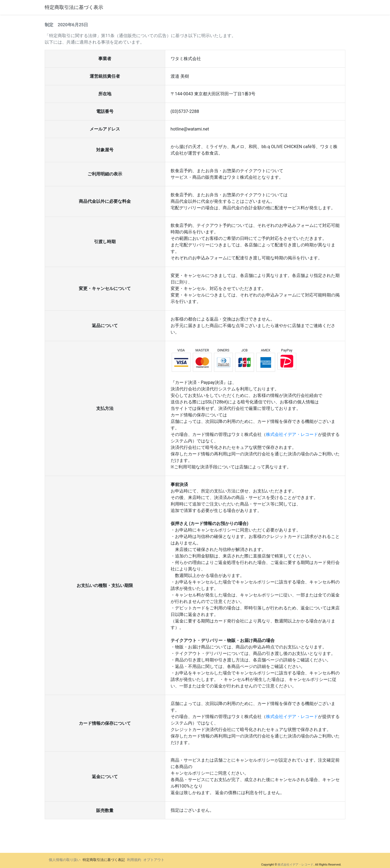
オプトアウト (154, 860)
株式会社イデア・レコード (292, 434)
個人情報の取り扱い (65, 860)
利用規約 (134, 860)
